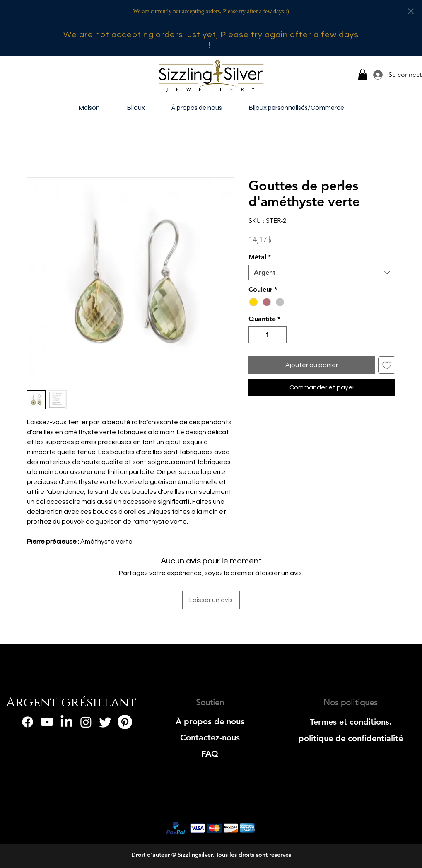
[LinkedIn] (66, 722)
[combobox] (322, 273)
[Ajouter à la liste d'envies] (387, 365)
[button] (363, 74)
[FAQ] (210, 754)
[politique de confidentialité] (351, 738)
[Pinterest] (125, 722)
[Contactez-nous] (210, 737)
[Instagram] (86, 722)
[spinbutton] (268, 335)
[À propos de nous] (210, 721)
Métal (260, 257)
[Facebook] (28, 722)
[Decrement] (256, 335)
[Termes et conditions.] (351, 722)
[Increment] (280, 335)
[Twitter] (105, 722)
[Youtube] (47, 722)
